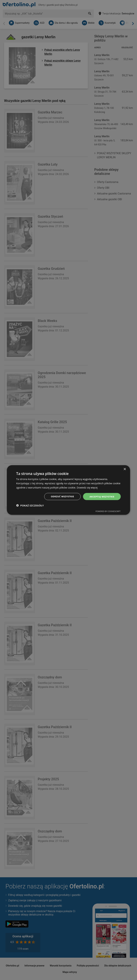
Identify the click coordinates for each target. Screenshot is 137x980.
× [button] (125, 469)
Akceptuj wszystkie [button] (101, 496)
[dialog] (68, 490)
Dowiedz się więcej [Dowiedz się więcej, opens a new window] (88, 487)
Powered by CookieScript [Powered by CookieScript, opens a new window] (108, 511)
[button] (30, 506)
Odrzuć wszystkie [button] (60, 496)
